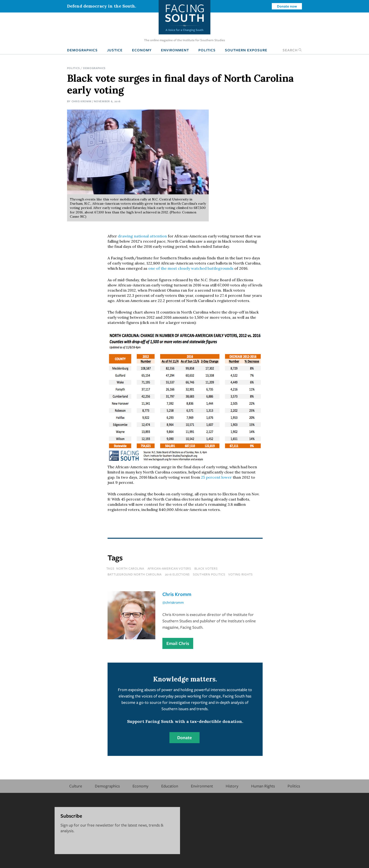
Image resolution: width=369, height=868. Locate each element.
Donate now (287, 6)
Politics (207, 50)
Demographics (82, 50)
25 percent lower (216, 477)
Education (170, 786)
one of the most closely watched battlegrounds (191, 268)
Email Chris (178, 643)
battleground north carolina (135, 574)
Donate (184, 738)
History (232, 786)
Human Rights (263, 786)
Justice (115, 50)
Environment (175, 50)
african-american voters (169, 568)
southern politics (209, 574)
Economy (142, 50)
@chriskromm (173, 602)
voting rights (241, 574)
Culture (76, 786)
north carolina (130, 568)
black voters (206, 568)
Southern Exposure (246, 50)
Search (292, 50)
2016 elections (177, 574)
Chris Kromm (82, 101)
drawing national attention (142, 236)
